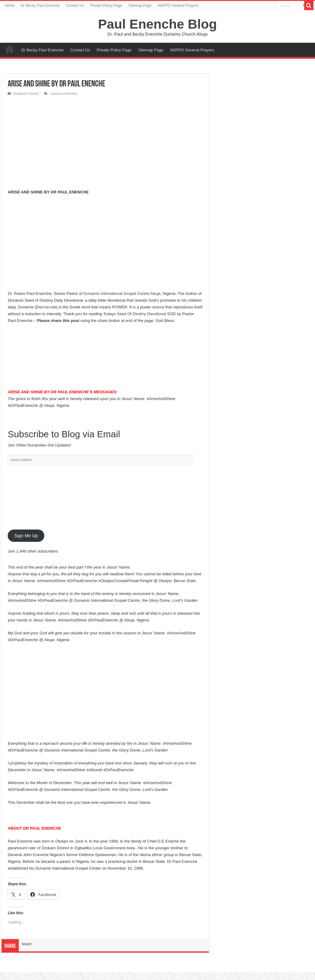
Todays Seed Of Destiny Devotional (135, 314)
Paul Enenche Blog (157, 24)
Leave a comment (63, 93)
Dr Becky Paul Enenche (40, 6)
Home (10, 6)
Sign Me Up (26, 536)
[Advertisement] (105, 143)
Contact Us (75, 6)
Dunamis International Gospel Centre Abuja (122, 294)
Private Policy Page (106, 6)
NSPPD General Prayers (178, 6)
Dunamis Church (26, 93)
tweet (27, 944)
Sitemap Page (140, 6)
